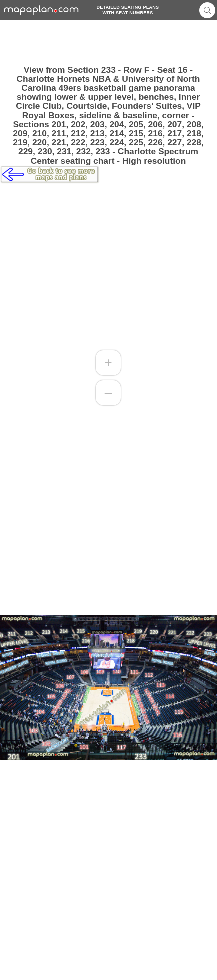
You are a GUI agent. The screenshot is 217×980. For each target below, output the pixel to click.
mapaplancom (42, 10)
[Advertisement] (108, 43)
